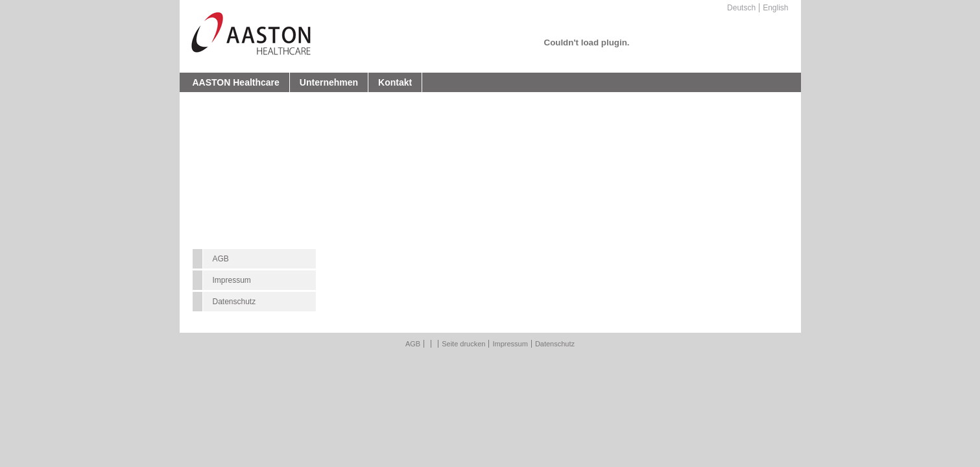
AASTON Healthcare (236, 82)
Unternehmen (329, 82)
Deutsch (741, 8)
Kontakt (395, 82)
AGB (221, 259)
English (775, 8)
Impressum (232, 280)
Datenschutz (234, 302)
